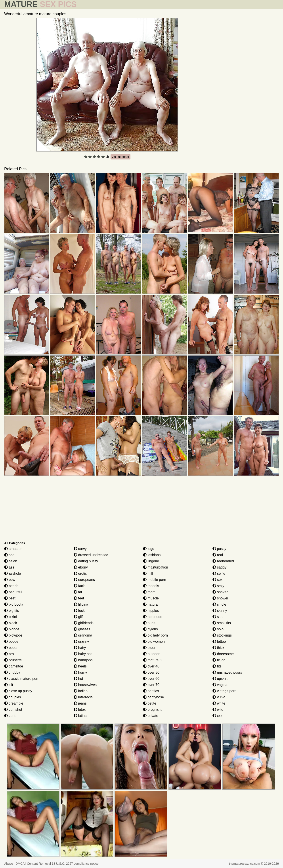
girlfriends (84, 623)
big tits (12, 611)
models (151, 586)
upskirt (220, 679)
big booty (14, 604)
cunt (10, 716)
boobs (11, 642)
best (10, 598)
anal (10, 555)
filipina (81, 604)
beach (11, 586)
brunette (13, 660)
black (11, 623)
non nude (153, 617)
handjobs (83, 660)
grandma (83, 635)
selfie (219, 573)
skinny (220, 611)
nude (149, 623)
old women (154, 642)
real (218, 555)
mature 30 (153, 660)
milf (148, 573)
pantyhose (153, 697)
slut (217, 617)
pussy (219, 549)
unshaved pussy (228, 672)
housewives (85, 685)
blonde (12, 629)
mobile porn (155, 580)
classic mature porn (22, 679)
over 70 (151, 685)
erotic (80, 573)
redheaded (223, 561)
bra (9, 654)
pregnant (152, 710)
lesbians (152, 555)
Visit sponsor (120, 157)
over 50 (151, 672)
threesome (223, 654)
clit (9, 685)
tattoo (219, 642)
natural (151, 604)
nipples (151, 611)
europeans (84, 580)
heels (80, 666)
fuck (79, 611)
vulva (219, 697)
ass (9, 567)
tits (217, 666)
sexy (218, 586)
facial (80, 586)
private (151, 716)
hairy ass (83, 654)
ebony (81, 567)
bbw (10, 580)
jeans (80, 703)
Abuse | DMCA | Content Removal (28, 864)
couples (13, 697)
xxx (217, 716)
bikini (11, 617)
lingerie (151, 561)
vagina (220, 685)
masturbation (156, 567)
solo (218, 629)
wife (218, 710)
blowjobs (13, 635)
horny (80, 672)
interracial (84, 697)
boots (11, 648)
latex (80, 710)
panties (151, 691)
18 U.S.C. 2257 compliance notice (75, 864)
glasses (82, 629)
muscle (151, 598)
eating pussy (86, 561)
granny (81, 642)
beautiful (13, 592)
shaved (220, 592)
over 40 (151, 666)
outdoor (151, 654)
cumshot (13, 710)
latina (80, 716)
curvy (80, 549)
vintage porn (225, 691)
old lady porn (155, 635)
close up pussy (18, 691)
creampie (14, 703)
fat (78, 592)
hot (78, 679)
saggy (219, 567)
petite (150, 703)
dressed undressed (91, 555)
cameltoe (14, 666)
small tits (222, 623)
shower (220, 598)
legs (149, 549)
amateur (13, 549)
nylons (150, 629)
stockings (222, 635)
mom (149, 592)
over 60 (151, 679)
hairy (80, 648)
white (219, 703)
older (149, 648)
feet (79, 598)
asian (11, 561)
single (219, 604)
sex (217, 580)
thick (218, 648)
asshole (13, 573)
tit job (219, 660)
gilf (78, 617)
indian (81, 691)
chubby (12, 672)
